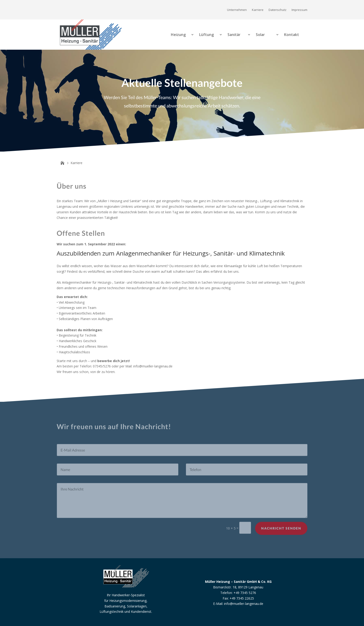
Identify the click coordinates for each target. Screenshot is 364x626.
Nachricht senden (281, 532)
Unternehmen (237, 10)
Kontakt (292, 35)
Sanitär (234, 35)
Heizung (178, 35)
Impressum (299, 10)
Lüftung (206, 35)
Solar (260, 35)
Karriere (258, 10)
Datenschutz (278, 10)
